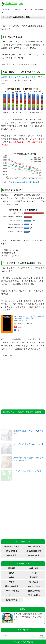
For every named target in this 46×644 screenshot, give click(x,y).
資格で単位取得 (34, 546)
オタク (12, 582)
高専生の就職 (34, 555)
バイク (34, 573)
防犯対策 (34, 577)
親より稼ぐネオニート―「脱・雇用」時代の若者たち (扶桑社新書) (29, 317)
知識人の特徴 (34, 591)
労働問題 (17, 10)
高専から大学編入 (12, 546)
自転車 (12, 573)
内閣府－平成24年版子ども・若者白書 (17, 77)
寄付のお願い (34, 595)
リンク (12, 595)
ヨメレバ (25, 321)
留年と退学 (12, 555)
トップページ (6, 10)
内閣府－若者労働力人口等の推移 (23, 182)
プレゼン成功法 (34, 586)
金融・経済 (34, 568)
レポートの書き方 (12, 591)
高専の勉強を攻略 (34, 551)
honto (19, 330)
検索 (42, 636)
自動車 (12, 577)
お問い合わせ (12, 600)
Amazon (20, 327)
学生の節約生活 (12, 586)
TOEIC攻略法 (12, 551)
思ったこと (34, 582)
